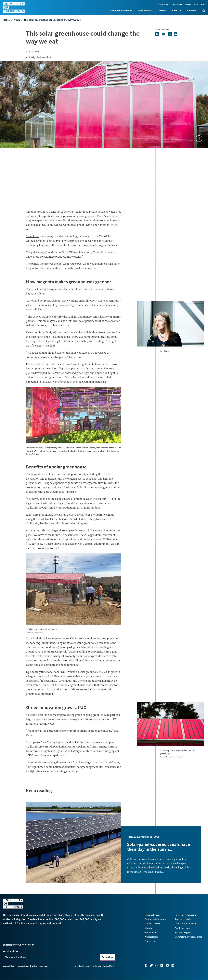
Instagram (157, 965)
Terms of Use (23, 966)
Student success (146, 11)
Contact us (150, 941)
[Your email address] (50, 957)
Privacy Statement (40, 966)
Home (6, 20)
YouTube (167, 965)
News (203, 4)
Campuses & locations (121, 11)
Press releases (151, 937)
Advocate (192, 11)
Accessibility (8, 966)
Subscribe (107, 957)
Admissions (178, 4)
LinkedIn (173, 965)
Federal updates (164, 4)
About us (177, 11)
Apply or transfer (183, 919)
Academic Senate (183, 928)
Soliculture (32, 237)
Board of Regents (183, 933)
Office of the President (186, 924)
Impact (163, 11)
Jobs (196, 4)
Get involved (151, 933)
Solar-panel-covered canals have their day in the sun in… (159, 847)
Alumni (188, 4)
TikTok (162, 965)
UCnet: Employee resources (188, 937)
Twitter (151, 965)
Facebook (146, 965)
